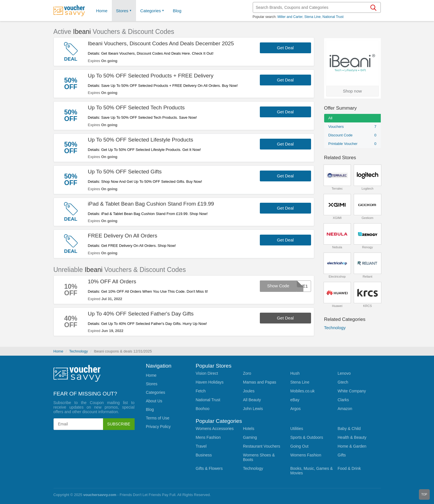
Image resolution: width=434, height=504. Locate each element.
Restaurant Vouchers (262, 446)
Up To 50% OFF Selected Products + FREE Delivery (151, 76)
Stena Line (312, 17)
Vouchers (352, 127)
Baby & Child (349, 429)
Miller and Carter (290, 17)
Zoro (247, 373)
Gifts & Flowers (209, 468)
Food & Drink (349, 468)
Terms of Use (158, 418)
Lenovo (344, 373)
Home (58, 351)
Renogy (367, 247)
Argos (296, 409)
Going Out (299, 446)
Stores (122, 11)
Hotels (249, 429)
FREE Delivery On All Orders (123, 236)
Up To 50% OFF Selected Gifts (125, 172)
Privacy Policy (158, 427)
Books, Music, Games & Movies (311, 471)
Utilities (297, 429)
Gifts (342, 455)
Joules (249, 391)
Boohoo (203, 409)
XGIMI (337, 218)
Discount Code (352, 135)
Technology (335, 328)
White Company (352, 391)
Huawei (337, 306)
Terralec (337, 189)
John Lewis (253, 409)
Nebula (337, 247)
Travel (201, 446)
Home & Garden (352, 446)
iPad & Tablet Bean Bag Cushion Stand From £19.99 (151, 204)
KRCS (368, 306)
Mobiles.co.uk (303, 391)
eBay (295, 400)
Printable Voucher (352, 144)
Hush (295, 373)
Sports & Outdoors (307, 437)
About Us (154, 401)
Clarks (343, 400)
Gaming (250, 437)
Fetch (201, 391)
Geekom (367, 218)
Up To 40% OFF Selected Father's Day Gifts (141, 314)
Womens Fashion (306, 455)
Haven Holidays (210, 382)
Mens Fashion (208, 437)
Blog (177, 11)
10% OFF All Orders (112, 281)
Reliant (367, 276)
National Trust (333, 17)
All (330, 118)
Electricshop (337, 276)
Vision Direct (207, 373)
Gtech (343, 382)
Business (204, 455)
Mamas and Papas (260, 382)
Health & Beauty (352, 437)
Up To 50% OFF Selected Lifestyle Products (141, 140)
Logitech (367, 189)
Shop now (352, 91)
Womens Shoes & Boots (259, 457)
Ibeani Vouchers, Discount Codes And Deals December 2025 (161, 43)
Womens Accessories (215, 429)
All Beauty (252, 400)
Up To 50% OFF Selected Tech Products (136, 107)
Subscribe (119, 424)
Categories (151, 11)
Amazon (345, 409)
